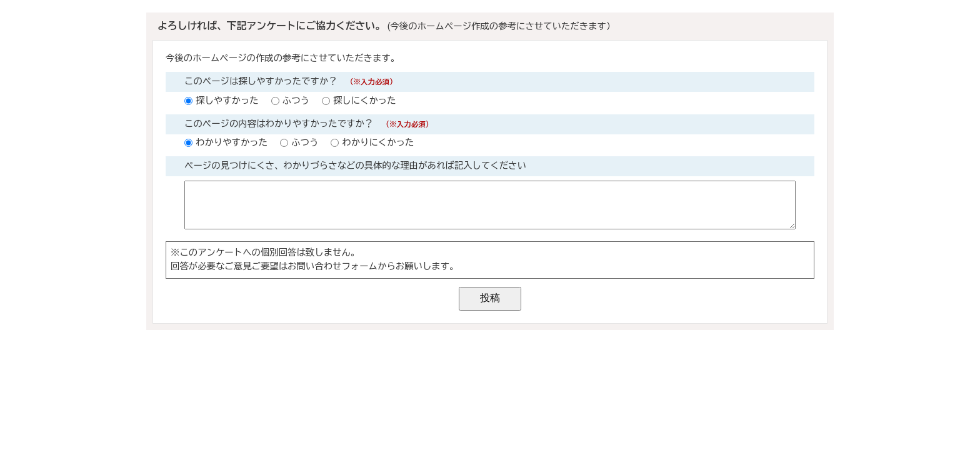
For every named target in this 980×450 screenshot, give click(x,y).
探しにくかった (365, 101)
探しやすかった (227, 101)
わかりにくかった (378, 143)
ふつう (296, 101)
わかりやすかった (232, 143)
